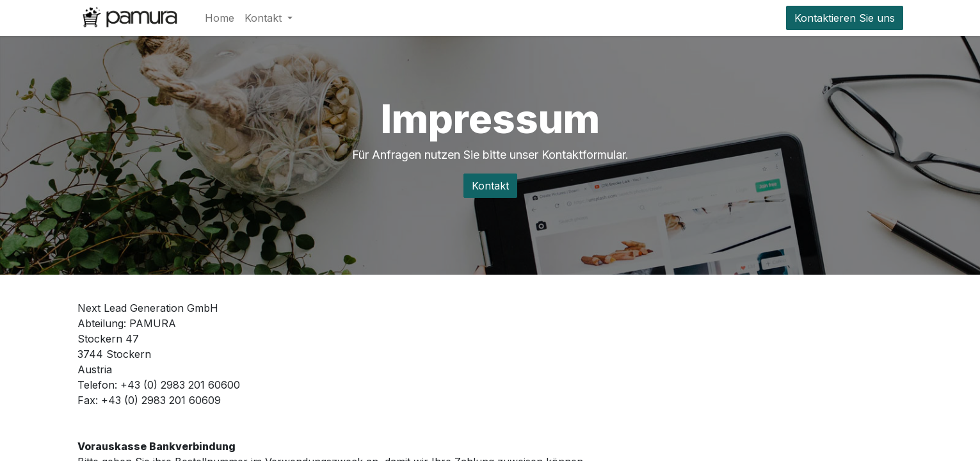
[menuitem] (220, 18)
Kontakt (490, 186)
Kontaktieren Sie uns (845, 18)
